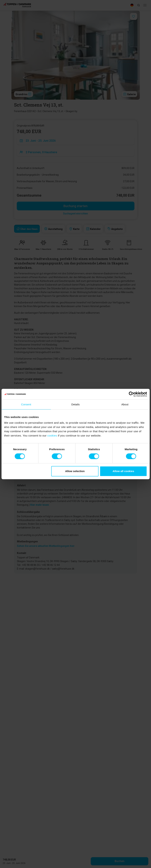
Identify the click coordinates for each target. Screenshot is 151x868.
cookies (52, 436)
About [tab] (125, 404)
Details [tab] (75, 404)
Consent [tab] (26, 404)
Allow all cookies (123, 471)
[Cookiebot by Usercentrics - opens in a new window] (131, 394)
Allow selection (75, 471)
